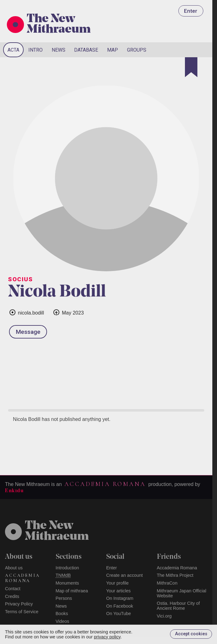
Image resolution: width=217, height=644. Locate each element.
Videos (63, 621)
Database (86, 50)
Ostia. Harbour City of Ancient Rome (178, 606)
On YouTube (119, 614)
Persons (64, 598)
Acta (13, 50)
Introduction (67, 568)
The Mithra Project (175, 575)
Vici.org (164, 616)
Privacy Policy (19, 604)
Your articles (118, 591)
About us (14, 568)
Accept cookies (191, 634)
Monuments (67, 583)
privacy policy (107, 637)
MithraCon (167, 583)
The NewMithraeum (57, 531)
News (59, 50)
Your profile (117, 583)
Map (113, 50)
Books (62, 614)
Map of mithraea (72, 591)
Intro (35, 50)
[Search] (187, 50)
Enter (191, 11)
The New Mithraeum (59, 25)
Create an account (125, 575)
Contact (13, 589)
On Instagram (120, 598)
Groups (137, 50)
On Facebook (120, 606)
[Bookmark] (191, 67)
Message (28, 332)
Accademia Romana (105, 484)
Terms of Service (22, 612)
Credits (12, 596)
